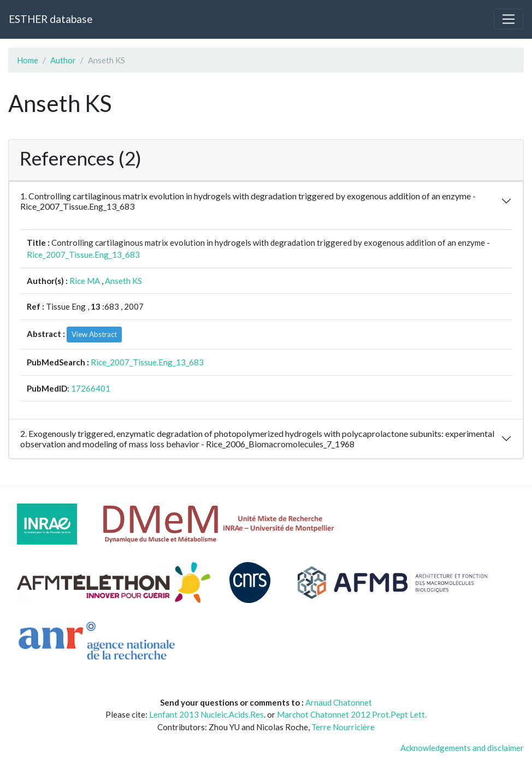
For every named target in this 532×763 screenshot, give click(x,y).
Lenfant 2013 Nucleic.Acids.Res (206, 714)
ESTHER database (51, 19)
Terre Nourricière (343, 727)
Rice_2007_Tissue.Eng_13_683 (83, 255)
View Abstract (94, 334)
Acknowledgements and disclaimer (462, 748)
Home (28, 60)
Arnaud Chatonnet (339, 702)
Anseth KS (123, 281)
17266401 (91, 388)
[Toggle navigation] (509, 19)
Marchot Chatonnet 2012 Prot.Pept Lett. (352, 714)
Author (63, 60)
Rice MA (85, 281)
